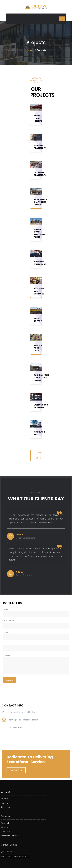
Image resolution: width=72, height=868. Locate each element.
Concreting (6, 827)
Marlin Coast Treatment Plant (39, 233)
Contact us (16, 770)
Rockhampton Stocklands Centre (41, 378)
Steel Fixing (6, 831)
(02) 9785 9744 (15, 727)
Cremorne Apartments (40, 174)
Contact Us (38, 455)
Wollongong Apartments (41, 406)
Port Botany (38, 320)
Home (30, 50)
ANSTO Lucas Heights (38, 118)
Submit (10, 680)
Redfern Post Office (38, 348)
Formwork (5, 823)
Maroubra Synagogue (40, 263)
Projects (5, 803)
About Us (5, 799)
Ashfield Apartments (40, 147)
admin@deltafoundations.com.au (24, 720)
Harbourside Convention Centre (40, 202)
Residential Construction (11, 836)
